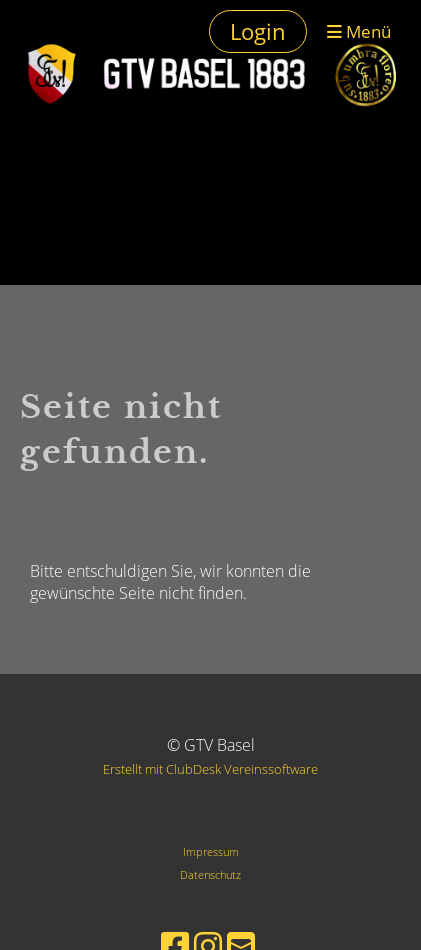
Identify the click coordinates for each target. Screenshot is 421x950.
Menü (359, 31)
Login (258, 31)
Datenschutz (210, 874)
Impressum (211, 851)
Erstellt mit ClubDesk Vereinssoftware (210, 769)
